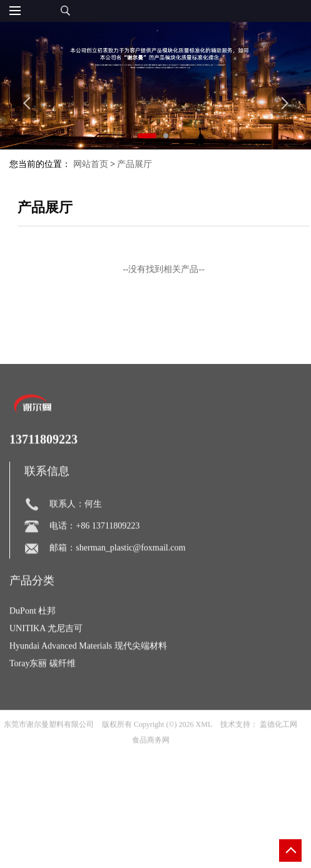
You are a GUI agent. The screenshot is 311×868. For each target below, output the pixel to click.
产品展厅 (135, 164)
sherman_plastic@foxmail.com (130, 564)
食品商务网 (151, 756)
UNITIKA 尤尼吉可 (46, 644)
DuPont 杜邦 (33, 627)
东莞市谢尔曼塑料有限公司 (49, 740)
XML (204, 740)
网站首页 (91, 164)
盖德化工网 (278, 740)
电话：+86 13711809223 (94, 542)
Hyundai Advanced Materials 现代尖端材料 (88, 662)
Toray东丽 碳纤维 (43, 679)
